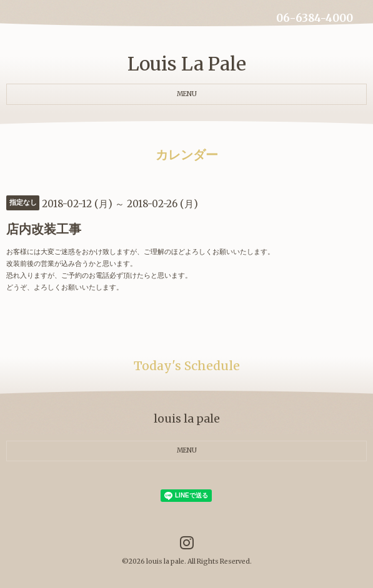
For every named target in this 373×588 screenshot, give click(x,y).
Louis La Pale (187, 64)
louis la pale (165, 561)
